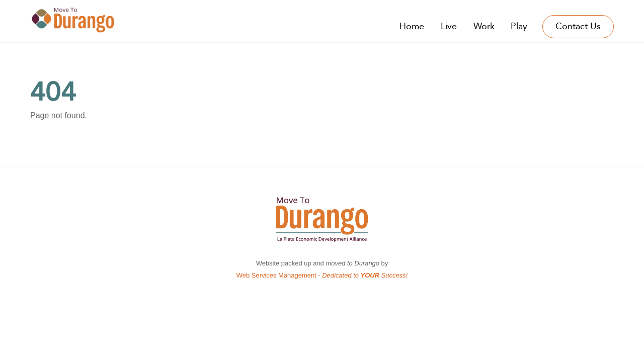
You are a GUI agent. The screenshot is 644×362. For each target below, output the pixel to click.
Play (519, 26)
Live (449, 26)
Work (484, 26)
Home (412, 26)
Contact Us (578, 26)
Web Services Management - (322, 275)
